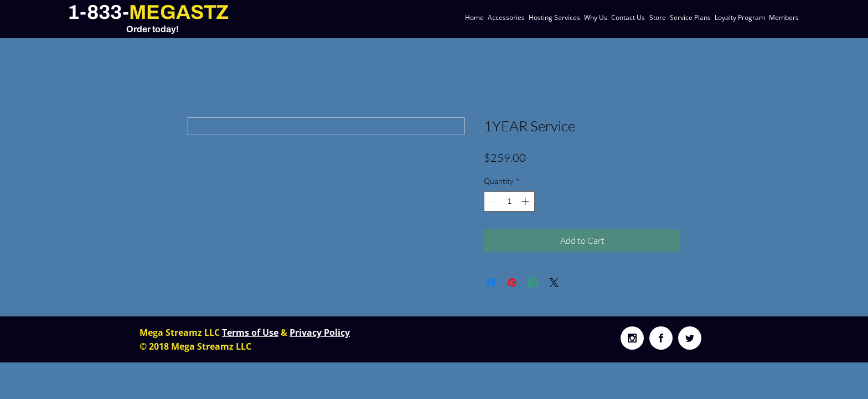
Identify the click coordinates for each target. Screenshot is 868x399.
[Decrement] (492, 201)
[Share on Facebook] (491, 283)
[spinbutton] (509, 201)
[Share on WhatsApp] (533, 283)
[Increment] (526, 201)
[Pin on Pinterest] (512, 283)
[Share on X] (554, 283)
